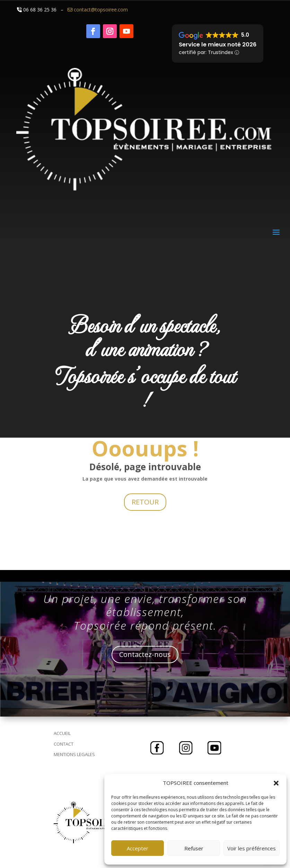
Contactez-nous (145, 654)
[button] (276, 783)
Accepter (138, 848)
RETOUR (145, 502)
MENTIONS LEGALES (74, 754)
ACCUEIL (62, 733)
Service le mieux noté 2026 (218, 45)
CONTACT (64, 744)
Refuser (194, 848)
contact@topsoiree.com (97, 10)
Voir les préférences (252, 848)
